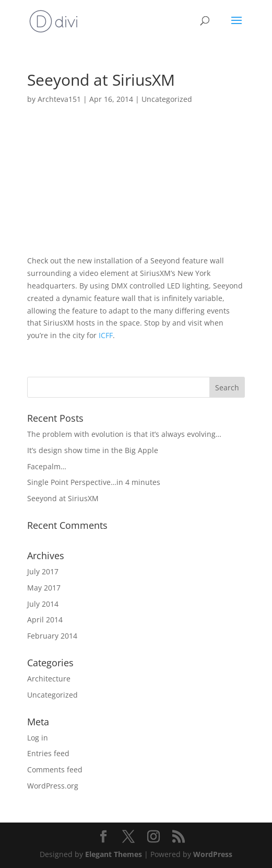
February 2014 (52, 636)
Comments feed (55, 769)
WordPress (213, 854)
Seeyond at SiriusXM (63, 498)
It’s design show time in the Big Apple (93, 450)
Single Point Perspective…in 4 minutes (94, 482)
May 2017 (44, 588)
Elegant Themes (114, 854)
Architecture (49, 679)
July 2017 (43, 571)
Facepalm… (47, 466)
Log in (38, 738)
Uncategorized (167, 99)
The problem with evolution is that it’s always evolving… (124, 434)
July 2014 (43, 604)
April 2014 (45, 620)
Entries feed (48, 753)
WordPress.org (53, 786)
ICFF (106, 335)
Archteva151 (59, 99)
